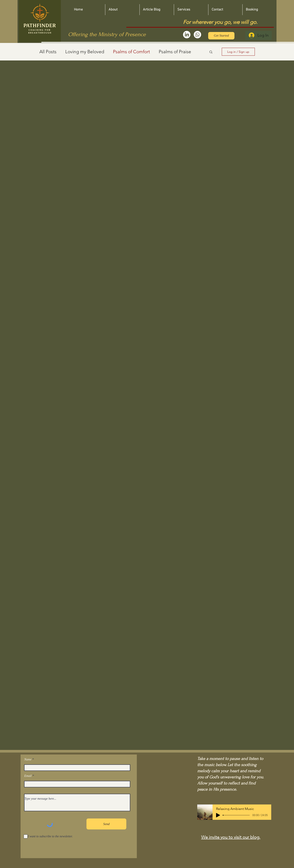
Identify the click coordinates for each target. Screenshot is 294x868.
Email (28, 776)
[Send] (106, 824)
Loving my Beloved (85, 52)
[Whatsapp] (197, 35)
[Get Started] (221, 36)
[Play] (218, 815)
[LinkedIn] (187, 35)
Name (28, 760)
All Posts (48, 52)
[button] (211, 52)
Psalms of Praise (175, 52)
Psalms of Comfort (131, 52)
